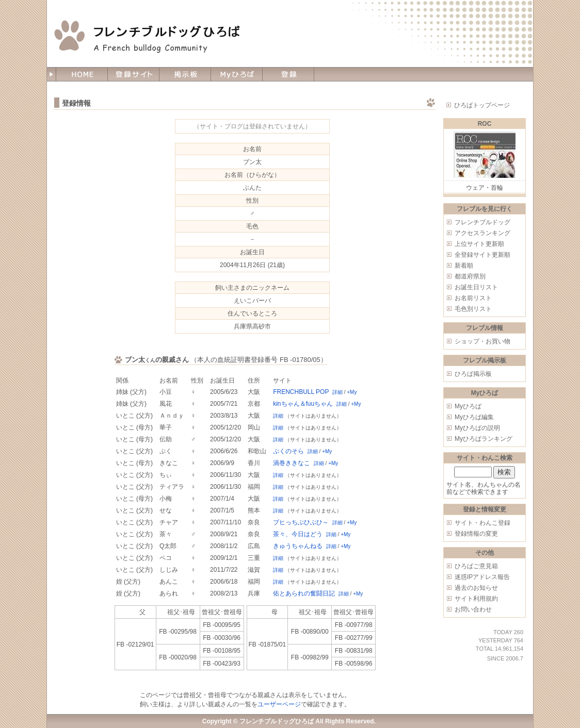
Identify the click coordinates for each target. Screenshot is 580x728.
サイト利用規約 (476, 599)
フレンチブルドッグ (482, 222)
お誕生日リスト (476, 287)
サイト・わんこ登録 (482, 523)
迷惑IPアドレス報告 (482, 577)
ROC (485, 124)
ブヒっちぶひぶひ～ (301, 522)
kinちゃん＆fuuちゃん (303, 404)
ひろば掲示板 (473, 374)
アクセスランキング (482, 233)
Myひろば (468, 406)
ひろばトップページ (482, 105)
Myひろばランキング (484, 439)
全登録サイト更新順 (482, 255)
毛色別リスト (473, 309)
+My (352, 392)
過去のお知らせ (476, 588)
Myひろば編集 (474, 417)
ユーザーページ (279, 704)
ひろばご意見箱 (476, 566)
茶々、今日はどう (298, 534)
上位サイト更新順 (479, 244)
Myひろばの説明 (477, 428)
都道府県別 (470, 276)
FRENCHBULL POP (301, 392)
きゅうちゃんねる (298, 546)
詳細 (337, 392)
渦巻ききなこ (292, 463)
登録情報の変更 (476, 534)
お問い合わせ (473, 609)
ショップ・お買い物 (482, 341)
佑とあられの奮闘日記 (304, 593)
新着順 (464, 266)
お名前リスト (473, 298)
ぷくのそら (288, 451)
